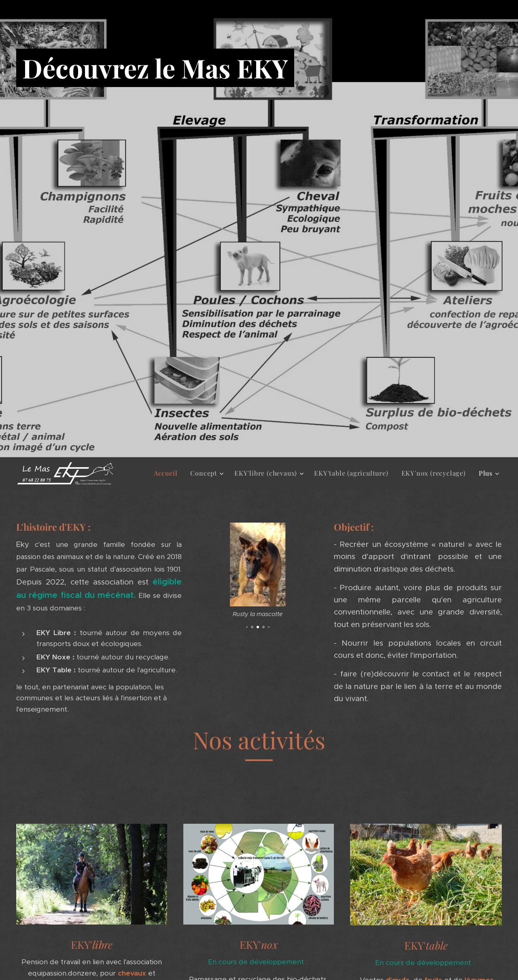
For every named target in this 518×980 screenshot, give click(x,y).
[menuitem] (168, 473)
